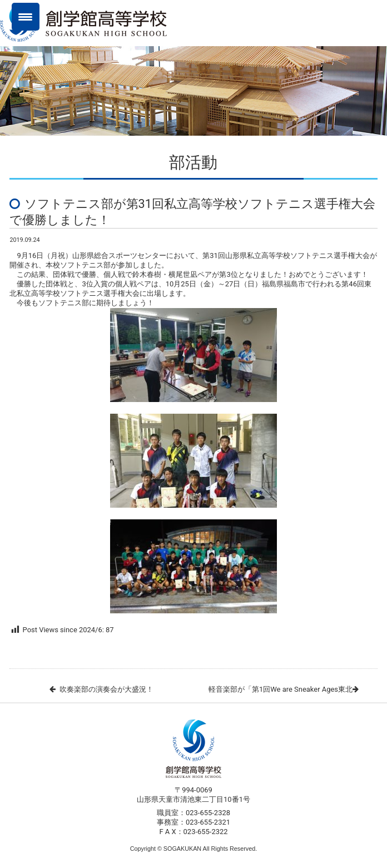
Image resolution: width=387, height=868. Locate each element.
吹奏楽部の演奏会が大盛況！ (106, 689)
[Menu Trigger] (26, 17)
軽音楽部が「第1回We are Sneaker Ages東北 (281, 689)
